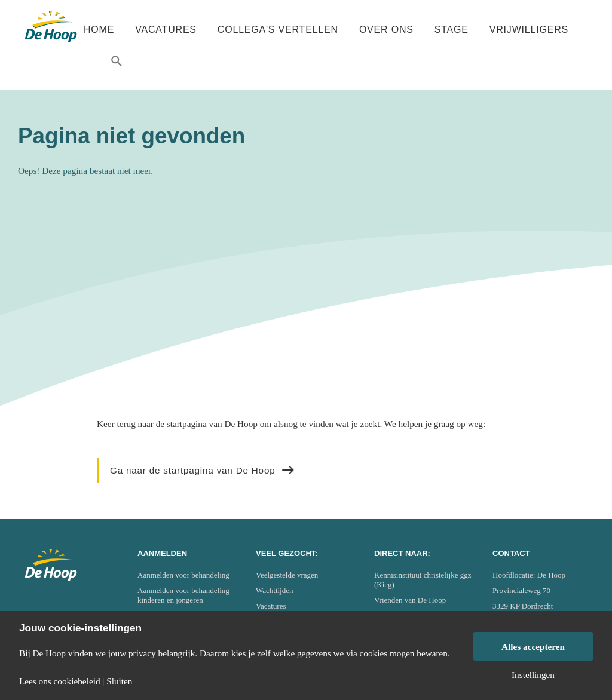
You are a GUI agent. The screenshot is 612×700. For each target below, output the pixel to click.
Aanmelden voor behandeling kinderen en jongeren (183, 595)
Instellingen (533, 675)
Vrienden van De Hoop (410, 600)
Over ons (386, 30)
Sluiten (119, 681)
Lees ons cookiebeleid (60, 681)
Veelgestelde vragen (287, 575)
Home (99, 30)
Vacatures (166, 30)
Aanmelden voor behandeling (183, 575)
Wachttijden (275, 590)
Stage (452, 30)
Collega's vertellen (278, 30)
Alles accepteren (533, 647)
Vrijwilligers (529, 30)
